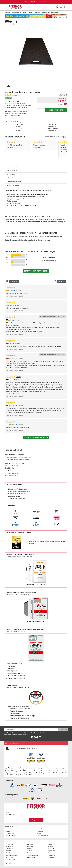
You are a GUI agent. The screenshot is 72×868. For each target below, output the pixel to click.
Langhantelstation (12, 855)
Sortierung (13, 281)
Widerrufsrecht (41, 833)
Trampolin (50, 846)
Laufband (50, 844)
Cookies (8, 831)
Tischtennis (10, 849)
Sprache (61, 281)
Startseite (7, 12)
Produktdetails (13, 167)
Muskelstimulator (53, 857)
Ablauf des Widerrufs (43, 836)
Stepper (50, 853)
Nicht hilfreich (18, 296)
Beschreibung (12, 171)
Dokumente (12, 174)
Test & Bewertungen (14, 182)
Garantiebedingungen (15, 178)
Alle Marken (10, 863)
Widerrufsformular (11, 836)
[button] (9, 86)
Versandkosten (10, 833)
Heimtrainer (10, 853)
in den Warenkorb (56, 110)
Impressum (40, 831)
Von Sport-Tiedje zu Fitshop (13, 767)
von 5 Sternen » (55, 137)
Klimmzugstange (32, 857)
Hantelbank (30, 849)
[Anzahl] (41, 110)
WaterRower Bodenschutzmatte (27, 748)
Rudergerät (10, 846)
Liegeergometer (52, 851)
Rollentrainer (31, 853)
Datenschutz (40, 829)
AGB (7, 829)
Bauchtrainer (51, 855)
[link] (15, 512)
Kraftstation (30, 846)
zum (10, 814)
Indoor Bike (51, 849)
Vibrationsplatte (11, 860)
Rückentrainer (10, 857)
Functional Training (32, 855)
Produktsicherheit (14, 185)
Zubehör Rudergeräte (35, 12)
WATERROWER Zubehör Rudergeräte (51, 12)
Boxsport (30, 851)
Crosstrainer (10, 844)
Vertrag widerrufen (36, 820)
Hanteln (9, 851)
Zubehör (25, 12)
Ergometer (30, 844)
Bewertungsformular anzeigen (36, 271)
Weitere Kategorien (17, 12)
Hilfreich (9, 296)
